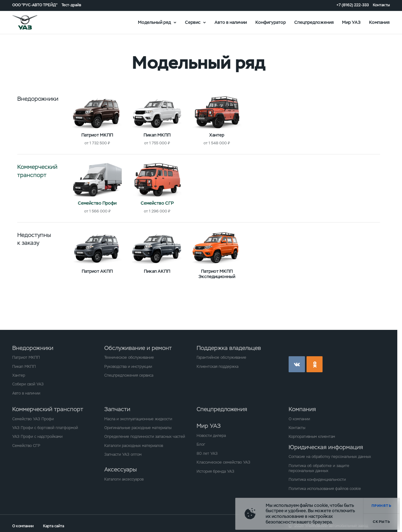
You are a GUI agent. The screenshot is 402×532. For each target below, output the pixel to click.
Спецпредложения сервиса (129, 375)
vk (297, 364)
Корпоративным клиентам (312, 437)
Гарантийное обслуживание (221, 357)
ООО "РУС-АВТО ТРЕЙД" (35, 5)
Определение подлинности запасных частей (145, 437)
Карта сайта (54, 526)
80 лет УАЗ (207, 454)
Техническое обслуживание (129, 357)
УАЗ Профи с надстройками (37, 437)
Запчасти (117, 409)
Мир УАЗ (351, 22)
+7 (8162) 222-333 (353, 5)
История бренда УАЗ (215, 471)
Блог (201, 444)
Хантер (19, 375)
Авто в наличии (231, 22)
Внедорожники (33, 348)
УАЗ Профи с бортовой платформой (45, 428)
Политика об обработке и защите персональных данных (319, 468)
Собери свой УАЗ (28, 384)
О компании (299, 419)
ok (315, 364)
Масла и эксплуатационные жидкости (138, 419)
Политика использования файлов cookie (325, 489)
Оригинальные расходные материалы (138, 428)
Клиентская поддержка (217, 367)
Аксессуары (120, 469)
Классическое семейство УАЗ (223, 462)
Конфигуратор (271, 22)
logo (32, 22)
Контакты (381, 5)
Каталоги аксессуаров (124, 479)
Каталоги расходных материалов (134, 446)
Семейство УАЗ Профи (33, 419)
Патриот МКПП (26, 357)
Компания (379, 22)
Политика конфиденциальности (317, 480)
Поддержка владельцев (229, 348)
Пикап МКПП (24, 367)
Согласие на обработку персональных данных (330, 457)
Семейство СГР (26, 446)
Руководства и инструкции (128, 367)
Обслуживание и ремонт (138, 348)
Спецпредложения (314, 22)
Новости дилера (211, 436)
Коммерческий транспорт (48, 409)
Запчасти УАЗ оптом (123, 454)
